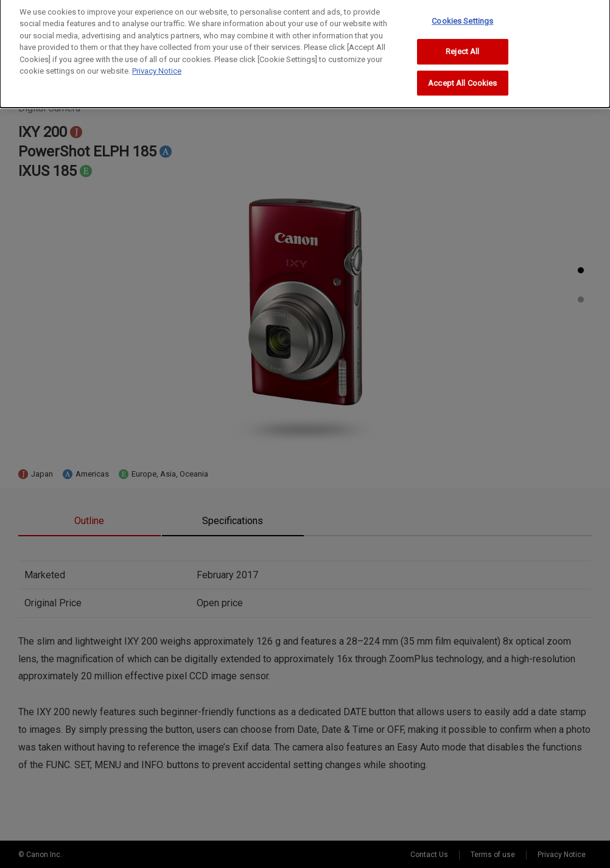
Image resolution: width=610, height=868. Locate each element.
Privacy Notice (157, 66)
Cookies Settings (462, 16)
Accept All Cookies (462, 78)
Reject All (462, 47)
